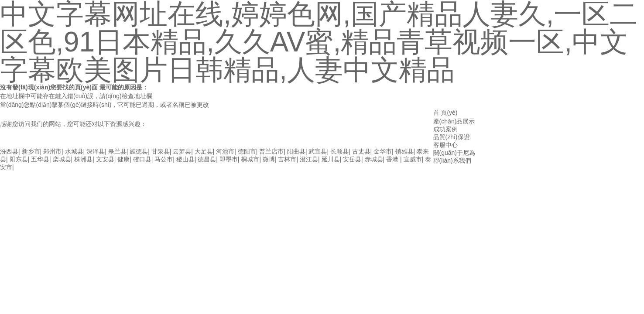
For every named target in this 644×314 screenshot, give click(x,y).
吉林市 (287, 159)
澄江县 (309, 159)
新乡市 (31, 151)
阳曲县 (296, 151)
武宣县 (318, 151)
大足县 (204, 151)
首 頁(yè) (445, 113)
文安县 (105, 159)
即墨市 (229, 159)
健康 (123, 159)
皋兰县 (117, 151)
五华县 (40, 159)
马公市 (164, 159)
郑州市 (52, 151)
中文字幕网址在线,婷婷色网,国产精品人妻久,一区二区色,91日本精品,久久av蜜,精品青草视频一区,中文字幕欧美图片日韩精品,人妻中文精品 (187, 143)
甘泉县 (161, 151)
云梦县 (182, 151)
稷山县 (185, 159)
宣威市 (413, 159)
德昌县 (207, 159)
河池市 (225, 151)
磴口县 (142, 159)
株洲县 (83, 159)
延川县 (331, 159)
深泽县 (96, 151)
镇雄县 (404, 151)
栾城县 (62, 159)
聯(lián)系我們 (452, 160)
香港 (393, 159)
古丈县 (361, 151)
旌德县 (139, 151)
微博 (269, 159)
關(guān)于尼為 (454, 153)
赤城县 (374, 159)
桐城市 (250, 159)
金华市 (383, 151)
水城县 (74, 151)
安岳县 (352, 159)
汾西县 (9, 151)
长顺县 (339, 151)
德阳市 (247, 151)
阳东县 (19, 159)
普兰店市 (271, 151)
